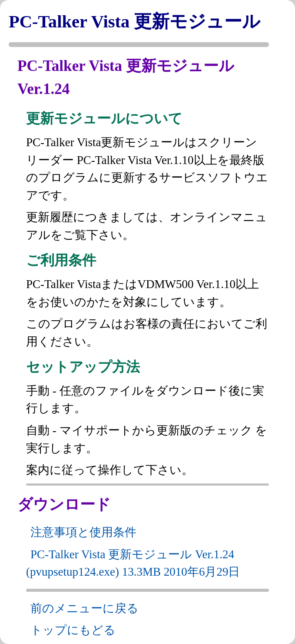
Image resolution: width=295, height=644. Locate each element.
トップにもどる (73, 630)
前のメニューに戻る (85, 608)
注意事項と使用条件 (83, 532)
